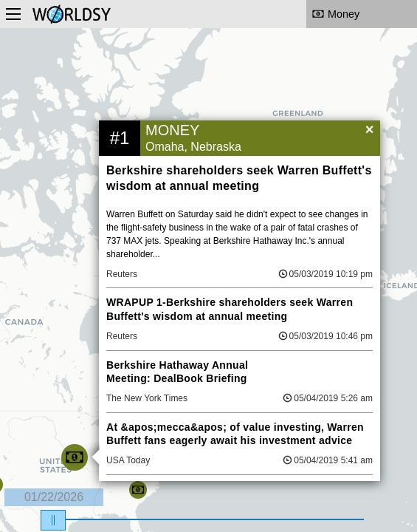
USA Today (128, 460)
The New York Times (147, 398)
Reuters (122, 274)
